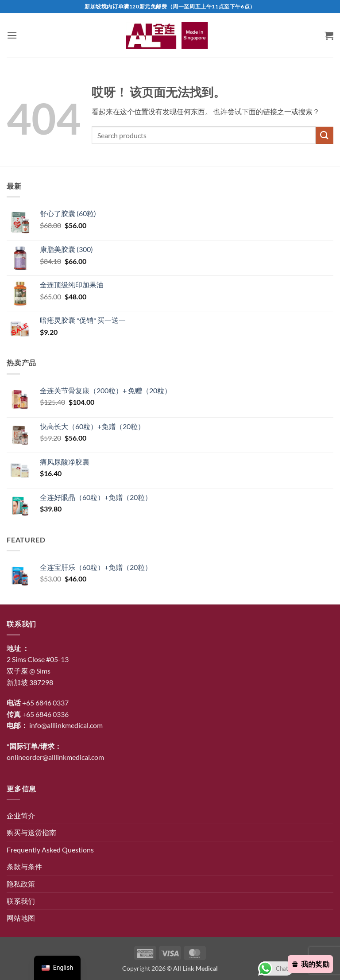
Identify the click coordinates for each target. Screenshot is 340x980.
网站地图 (21, 918)
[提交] (325, 135)
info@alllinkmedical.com (66, 725)
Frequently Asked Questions (50, 850)
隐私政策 (21, 884)
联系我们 (21, 901)
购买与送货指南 (31, 832)
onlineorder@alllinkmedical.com (55, 757)
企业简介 (21, 815)
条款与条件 (24, 866)
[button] (12, 35)
